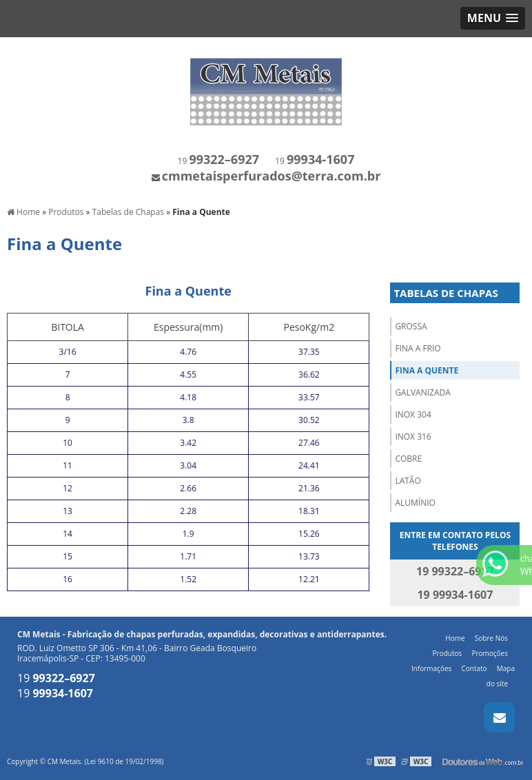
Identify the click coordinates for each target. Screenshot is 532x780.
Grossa (411, 326)
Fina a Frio (418, 348)
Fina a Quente (427, 370)
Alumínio (415, 503)
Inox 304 (413, 414)
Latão (408, 481)
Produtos (448, 653)
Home (455, 638)
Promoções (490, 653)
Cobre (408, 459)
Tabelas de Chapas (446, 293)
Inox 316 (413, 437)
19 (218, 161)
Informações (431, 668)
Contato (474, 668)
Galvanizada (422, 392)
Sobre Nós (491, 638)
